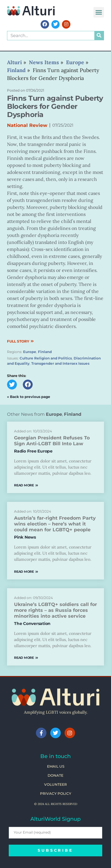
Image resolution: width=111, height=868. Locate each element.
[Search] (99, 36)
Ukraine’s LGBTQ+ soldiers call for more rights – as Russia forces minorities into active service (56, 610)
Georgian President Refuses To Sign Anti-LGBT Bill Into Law (52, 441)
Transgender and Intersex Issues (60, 363)
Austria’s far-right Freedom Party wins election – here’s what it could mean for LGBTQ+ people (55, 524)
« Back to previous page (29, 397)
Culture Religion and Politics (46, 358)
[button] (99, 12)
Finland (45, 352)
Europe (30, 352)
